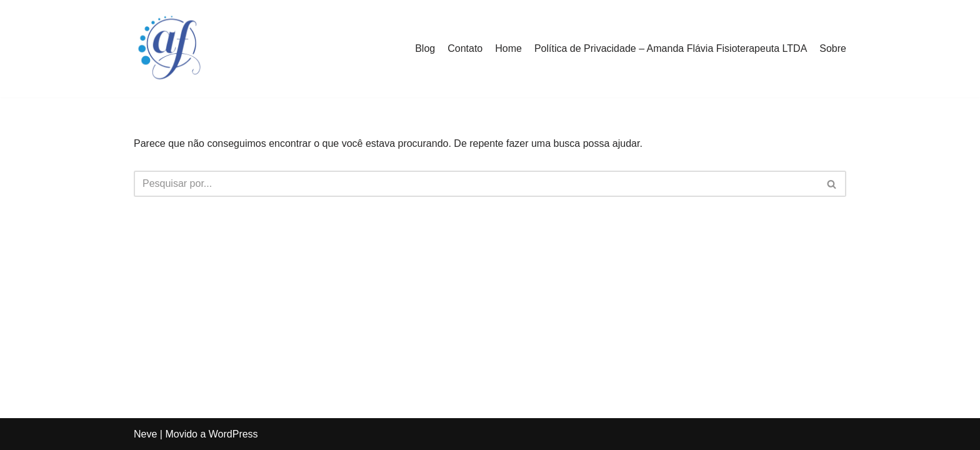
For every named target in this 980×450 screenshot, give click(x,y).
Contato (465, 48)
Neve (145, 434)
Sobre (833, 48)
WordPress (233, 434)
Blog (425, 48)
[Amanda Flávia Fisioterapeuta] (171, 49)
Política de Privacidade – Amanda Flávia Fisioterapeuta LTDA (671, 48)
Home (508, 48)
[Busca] (476, 184)
